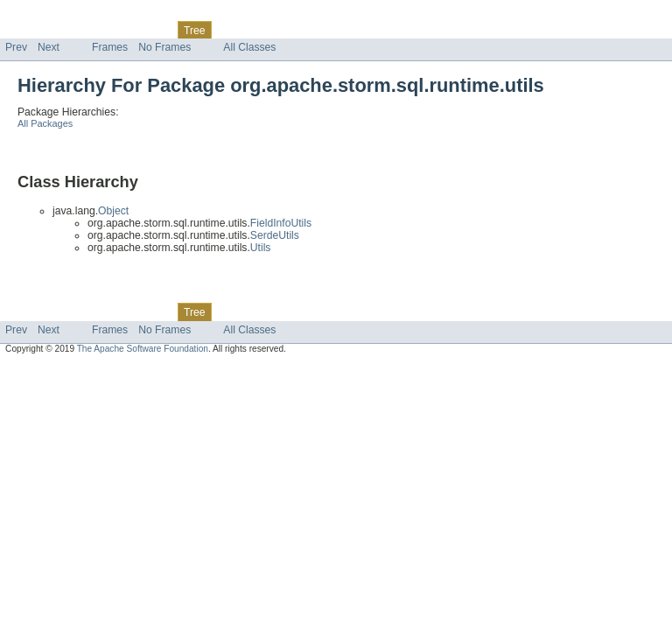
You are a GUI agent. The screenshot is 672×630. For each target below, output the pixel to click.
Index (299, 30)
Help (334, 30)
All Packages (45, 123)
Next (49, 47)
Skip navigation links (48, 15)
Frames (110, 47)
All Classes (249, 47)
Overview (28, 30)
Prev (16, 47)
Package (81, 30)
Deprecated (249, 30)
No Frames (164, 47)
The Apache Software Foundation (143, 349)
